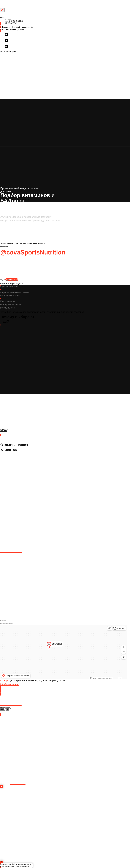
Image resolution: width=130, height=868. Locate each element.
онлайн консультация (11, 283)
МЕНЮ (2, 17)
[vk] (6, 42)
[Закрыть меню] (1, 13)
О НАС (8, 19)
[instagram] (6, 36)
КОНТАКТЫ (11, 23)
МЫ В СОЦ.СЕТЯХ (14, 21)
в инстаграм (18, 783)
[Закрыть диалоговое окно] (2, 10)
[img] (0, 19)
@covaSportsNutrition (33, 252)
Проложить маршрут (9, 701)
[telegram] (6, 48)
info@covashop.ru (8, 52)
